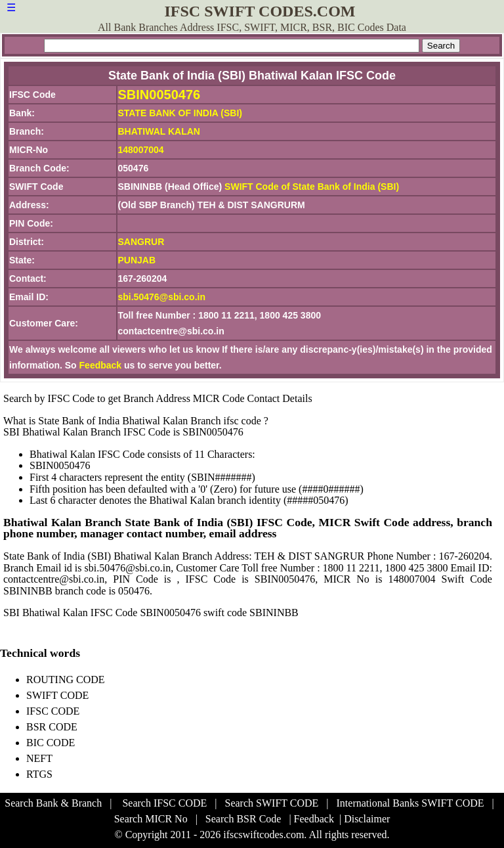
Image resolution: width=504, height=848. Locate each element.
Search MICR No (151, 819)
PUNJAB (137, 260)
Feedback (101, 365)
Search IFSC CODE (164, 803)
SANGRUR (141, 242)
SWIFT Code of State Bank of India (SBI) (312, 187)
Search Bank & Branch (53, 803)
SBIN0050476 (159, 95)
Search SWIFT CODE (272, 803)
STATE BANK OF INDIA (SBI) (180, 113)
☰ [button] (11, 8)
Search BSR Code (243, 819)
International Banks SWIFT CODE (410, 803)
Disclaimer (367, 819)
